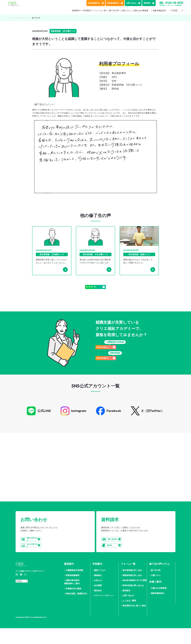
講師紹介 (98, 591)
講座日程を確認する (115, 353)
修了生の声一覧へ (95, 289)
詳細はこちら (47, 484)
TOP (9, 18)
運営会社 (98, 606)
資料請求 (149, 3)
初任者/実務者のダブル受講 (134, 596)
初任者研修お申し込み (132, 586)
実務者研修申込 (115, 3)
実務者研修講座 (72, 591)
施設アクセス (100, 586)
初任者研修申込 (96, 3)
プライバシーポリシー (104, 611)
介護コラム (126, 10)
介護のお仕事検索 (141, 10)
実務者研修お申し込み (132, 591)
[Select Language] (177, 10)
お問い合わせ (133, 3)
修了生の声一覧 (21, 18)
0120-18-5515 (174, 3)
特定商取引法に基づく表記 (134, 621)
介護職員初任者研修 (74, 586)
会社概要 (98, 601)
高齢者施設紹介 (160, 10)
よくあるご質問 (129, 616)
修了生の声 (114, 10)
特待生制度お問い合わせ (133, 601)
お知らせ (98, 596)
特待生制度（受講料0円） (77, 609)
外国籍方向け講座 (73, 604)
